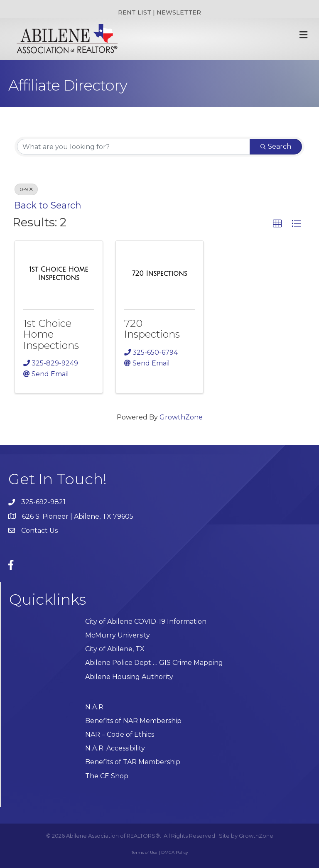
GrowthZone (181, 417)
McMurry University (118, 635)
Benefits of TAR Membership (133, 762)
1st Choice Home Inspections (51, 334)
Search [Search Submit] (276, 146)
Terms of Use (145, 852)
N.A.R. (95, 707)
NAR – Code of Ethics (120, 734)
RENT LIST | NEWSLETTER (159, 12)
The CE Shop (107, 776)
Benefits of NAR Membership (133, 721)
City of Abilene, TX (115, 649)
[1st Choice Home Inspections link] (59, 273)
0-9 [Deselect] (26, 189)
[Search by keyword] (134, 147)
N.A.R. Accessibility (116, 748)
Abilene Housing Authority (129, 677)
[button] (277, 224)
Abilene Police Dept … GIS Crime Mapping (154, 663)
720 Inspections (152, 329)
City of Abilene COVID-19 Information (146, 622)
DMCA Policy (174, 852)
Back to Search (48, 205)
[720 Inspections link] (159, 274)
